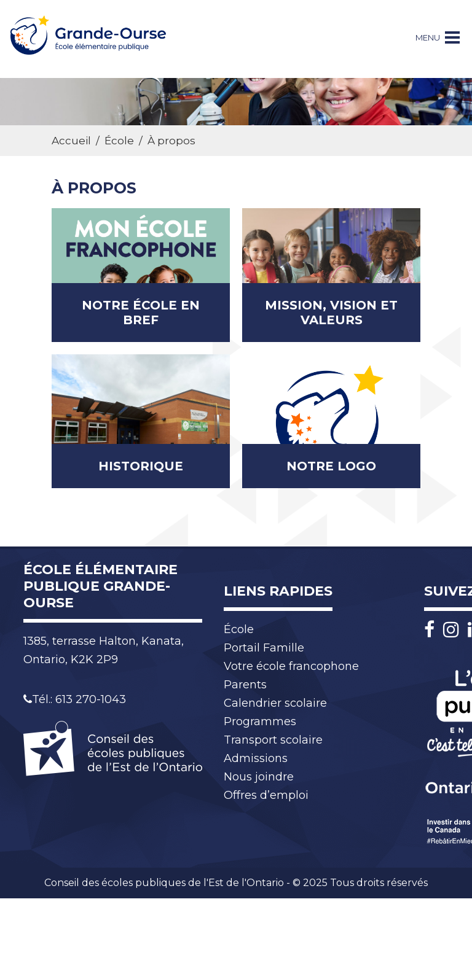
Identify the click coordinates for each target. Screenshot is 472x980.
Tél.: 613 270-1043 (75, 699)
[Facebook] (432, 630)
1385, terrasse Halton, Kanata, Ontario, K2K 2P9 (104, 650)
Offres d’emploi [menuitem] (266, 795)
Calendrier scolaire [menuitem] (275, 703)
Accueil (71, 141)
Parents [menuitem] (245, 685)
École (119, 141)
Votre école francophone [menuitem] (291, 666)
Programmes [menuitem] (260, 721)
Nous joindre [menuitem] (259, 777)
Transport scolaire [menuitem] (273, 740)
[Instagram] (454, 630)
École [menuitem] (239, 629)
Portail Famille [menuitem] (264, 648)
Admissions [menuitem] (256, 758)
